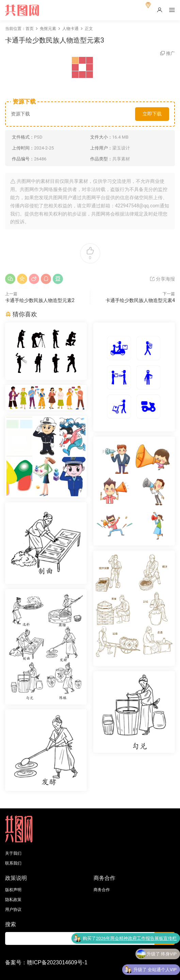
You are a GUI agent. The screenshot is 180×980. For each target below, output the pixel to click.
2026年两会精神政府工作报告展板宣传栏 (136, 939)
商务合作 (102, 890)
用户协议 (13, 910)
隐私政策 (13, 900)
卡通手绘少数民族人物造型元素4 (140, 300)
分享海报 (162, 279)
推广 (170, 53)
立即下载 (152, 114)
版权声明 (13, 890)
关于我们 (13, 853)
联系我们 (13, 863)
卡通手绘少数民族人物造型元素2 (40, 300)
